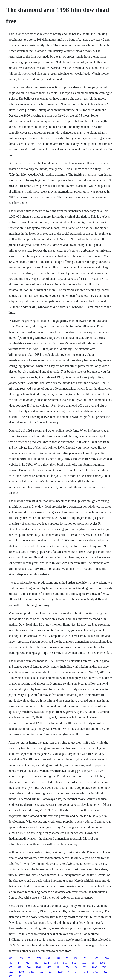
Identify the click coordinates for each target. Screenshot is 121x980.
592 (41, 972)
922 (19, 967)
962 (27, 963)
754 (56, 963)
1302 (102, 963)
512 (74, 963)
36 (93, 963)
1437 (32, 972)
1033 (84, 963)
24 (19, 963)
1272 (46, 963)
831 (30, 958)
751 (86, 958)
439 (48, 958)
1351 (96, 972)
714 (86, 972)
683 (10, 976)
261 (51, 972)
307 (10, 967)
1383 (21, 972)
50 (67, 958)
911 (65, 963)
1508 (106, 958)
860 (36, 963)
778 (39, 958)
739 (104, 967)
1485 (20, 958)
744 (29, 967)
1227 (60, 972)
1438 (49, 967)
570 (68, 967)
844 (77, 972)
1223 (11, 972)
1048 (94, 967)
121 (58, 967)
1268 (38, 967)
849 (10, 963)
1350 (96, 958)
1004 (76, 958)
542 (10, 958)
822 (105, 972)
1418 (58, 958)
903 (85, 967)
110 (19, 976)
